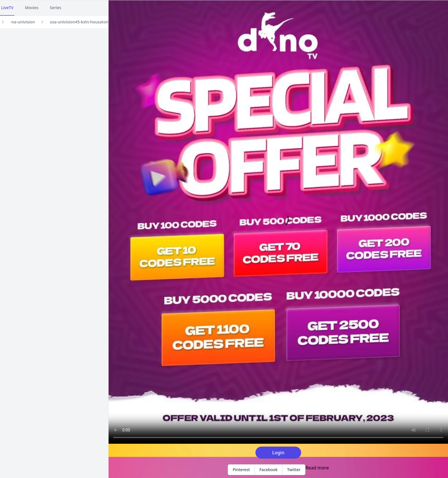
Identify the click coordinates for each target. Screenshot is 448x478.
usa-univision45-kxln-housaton (79, 22)
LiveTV (7, 8)
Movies (32, 8)
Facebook (269, 470)
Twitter (294, 470)
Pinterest (241, 470)
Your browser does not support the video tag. (278, 222)
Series (55, 8)
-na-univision (23, 22)
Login (278, 453)
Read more (317, 468)
